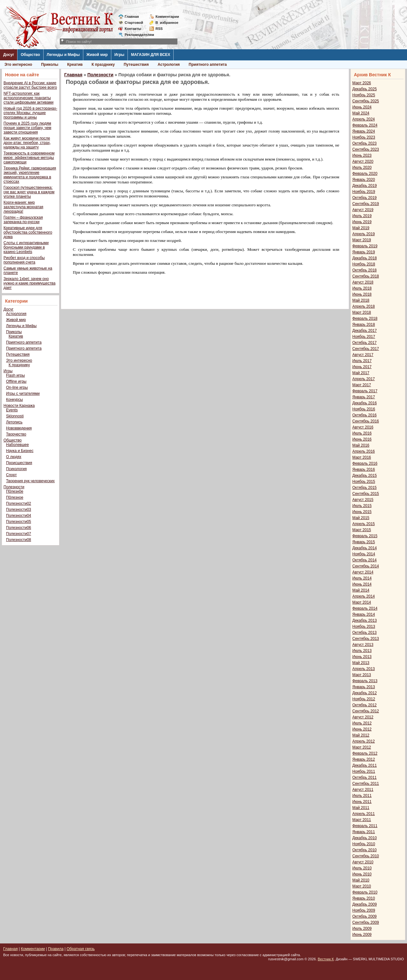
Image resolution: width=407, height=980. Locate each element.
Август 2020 (363, 161)
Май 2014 (361, 590)
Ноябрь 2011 (364, 771)
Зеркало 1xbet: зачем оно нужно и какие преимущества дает (29, 283)
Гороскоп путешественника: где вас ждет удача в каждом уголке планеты (29, 192)
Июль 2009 (362, 929)
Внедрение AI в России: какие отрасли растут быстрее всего (30, 85)
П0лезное (15, 497)
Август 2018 (363, 282)
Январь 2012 (364, 759)
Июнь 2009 (362, 935)
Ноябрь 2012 (364, 699)
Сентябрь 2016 (366, 421)
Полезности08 (19, 540)
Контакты (133, 29)
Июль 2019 (362, 216)
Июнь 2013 (362, 657)
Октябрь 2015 (365, 488)
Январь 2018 (364, 325)
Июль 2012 (362, 723)
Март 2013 (362, 675)
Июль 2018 (362, 288)
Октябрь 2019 (365, 198)
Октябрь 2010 (365, 850)
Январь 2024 (364, 131)
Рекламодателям (137, 35)
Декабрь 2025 (365, 89)
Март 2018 (362, 312)
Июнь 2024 (362, 107)
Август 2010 (363, 862)
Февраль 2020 (365, 174)
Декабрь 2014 (365, 548)
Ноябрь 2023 (364, 137)
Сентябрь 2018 (366, 276)
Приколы (50, 65)
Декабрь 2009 (365, 904)
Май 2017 (361, 373)
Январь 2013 (364, 687)
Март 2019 (362, 240)
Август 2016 (363, 427)
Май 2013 (361, 663)
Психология (16, 469)
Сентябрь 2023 (366, 149)
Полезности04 (19, 516)
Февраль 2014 (365, 608)
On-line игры (17, 387)
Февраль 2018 (365, 319)
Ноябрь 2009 (364, 910)
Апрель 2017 (364, 379)
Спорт (11, 475)
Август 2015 (363, 500)
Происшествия (19, 463)
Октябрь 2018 (365, 270)
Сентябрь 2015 (366, 494)
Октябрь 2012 (365, 705)
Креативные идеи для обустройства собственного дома (28, 232)
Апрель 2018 (364, 306)
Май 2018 (361, 300)
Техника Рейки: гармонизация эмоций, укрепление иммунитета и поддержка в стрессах (30, 175)
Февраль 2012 (365, 753)
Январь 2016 (364, 469)
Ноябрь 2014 (364, 554)
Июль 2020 (362, 168)
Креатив (75, 65)
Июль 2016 (362, 433)
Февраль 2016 (365, 463)
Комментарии (167, 17)
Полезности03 (19, 510)
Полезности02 (19, 504)
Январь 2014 (364, 614)
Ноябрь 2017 (364, 337)
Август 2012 (363, 717)
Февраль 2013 (365, 681)
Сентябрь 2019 (366, 204)
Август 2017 (363, 355)
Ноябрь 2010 (364, 844)
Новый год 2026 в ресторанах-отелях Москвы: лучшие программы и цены (30, 113)
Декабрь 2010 (365, 838)
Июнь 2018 (362, 294)
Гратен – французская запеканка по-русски (23, 220)
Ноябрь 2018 (364, 264)
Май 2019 (361, 228)
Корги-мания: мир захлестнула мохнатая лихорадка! (23, 207)
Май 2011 (361, 808)
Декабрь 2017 (365, 331)
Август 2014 (363, 572)
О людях (14, 457)
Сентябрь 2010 (366, 856)
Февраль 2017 (365, 391)
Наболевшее (17, 445)
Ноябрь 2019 (364, 192)
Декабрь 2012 (365, 693)
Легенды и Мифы (63, 55)
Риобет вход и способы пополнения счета (24, 260)
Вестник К (326, 959)
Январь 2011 (364, 832)
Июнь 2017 (362, 367)
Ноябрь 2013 (364, 627)
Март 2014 (362, 602)
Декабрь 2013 (365, 620)
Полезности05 (19, 522)
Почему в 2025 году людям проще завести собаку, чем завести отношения (27, 128)
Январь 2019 (364, 252)
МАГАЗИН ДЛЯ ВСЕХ (151, 55)
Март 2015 (362, 530)
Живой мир (97, 55)
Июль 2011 (362, 796)
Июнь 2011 (362, 802)
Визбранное (167, 23)
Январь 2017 (364, 397)
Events (12, 410)
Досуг (9, 55)
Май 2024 (361, 113)
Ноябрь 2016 (364, 409)
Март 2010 (362, 886)
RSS (159, 29)
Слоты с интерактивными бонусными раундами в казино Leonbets (26, 247)
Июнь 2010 (362, 874)
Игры (119, 55)
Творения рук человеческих (30, 481)
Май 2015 (361, 518)
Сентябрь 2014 (366, 566)
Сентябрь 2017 (366, 349)
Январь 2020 (364, 180)
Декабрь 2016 (365, 403)
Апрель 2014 (364, 596)
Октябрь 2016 (365, 415)
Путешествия (136, 65)
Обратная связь (80, 949)
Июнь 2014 (362, 584)
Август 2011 (363, 790)
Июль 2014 (362, 578)
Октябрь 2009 (365, 916)
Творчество (16, 434)
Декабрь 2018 (365, 258)
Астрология (169, 65)
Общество (30, 55)
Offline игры (16, 381)
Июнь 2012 (362, 729)
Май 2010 (361, 880)
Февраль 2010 (365, 892)
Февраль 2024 (365, 125)
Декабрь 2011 (365, 765)
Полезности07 (19, 534)
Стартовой (134, 23)
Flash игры (15, 375)
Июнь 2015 (362, 512)
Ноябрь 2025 (364, 95)
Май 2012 (361, 735)
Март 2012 (362, 747)
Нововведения (19, 428)
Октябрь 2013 (365, 633)
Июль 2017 (362, 361)
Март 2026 (362, 83)
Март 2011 (362, 820)
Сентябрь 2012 (366, 711)
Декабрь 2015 (365, 476)
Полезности (14, 487)
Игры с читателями (23, 394)
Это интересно (18, 65)
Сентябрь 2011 (366, 784)
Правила (56, 949)
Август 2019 (363, 210)
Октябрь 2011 (365, 778)
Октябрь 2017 (365, 343)
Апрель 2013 (364, 669)
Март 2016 (362, 457)
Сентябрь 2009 (366, 922)
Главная (132, 17)
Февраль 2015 (365, 536)
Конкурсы (14, 400)
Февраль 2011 (365, 826)
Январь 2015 (364, 542)
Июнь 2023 (362, 155)
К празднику (103, 65)
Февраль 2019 (365, 246)
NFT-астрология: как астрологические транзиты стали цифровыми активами (28, 98)
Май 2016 (361, 445)
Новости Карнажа (19, 406)
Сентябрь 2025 (366, 101)
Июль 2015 (362, 506)
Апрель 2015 (364, 524)
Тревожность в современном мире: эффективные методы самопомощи (29, 158)
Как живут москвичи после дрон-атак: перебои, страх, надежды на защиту (27, 143)
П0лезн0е (15, 491)
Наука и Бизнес (20, 451)
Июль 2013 (362, 651)
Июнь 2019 (362, 222)
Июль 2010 (362, 868)
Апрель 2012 (364, 741)
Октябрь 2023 (365, 143)
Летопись (14, 422)
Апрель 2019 (364, 234)
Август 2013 (363, 645)
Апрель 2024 (364, 119)
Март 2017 (362, 385)
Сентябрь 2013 (366, 639)
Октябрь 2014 (365, 560)
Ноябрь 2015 (364, 482)
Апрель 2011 (364, 814)
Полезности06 (19, 528)
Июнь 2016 (362, 439)
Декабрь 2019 (365, 186)
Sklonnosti (15, 416)
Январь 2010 (364, 898)
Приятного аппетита (208, 65)
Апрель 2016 (364, 451)
